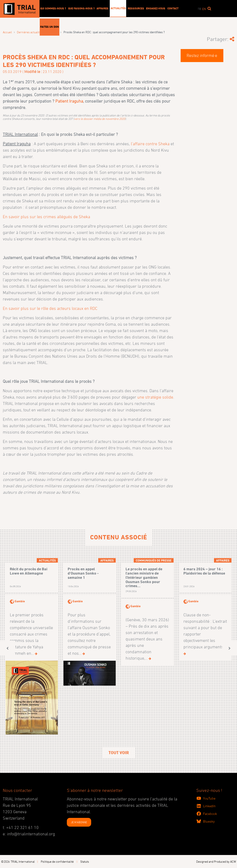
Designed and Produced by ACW (216, 861)
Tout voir (119, 753)
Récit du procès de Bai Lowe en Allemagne (29, 571)
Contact (173, 8)
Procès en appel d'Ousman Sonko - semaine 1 (83, 573)
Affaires (102, 8)
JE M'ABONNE (79, 822)
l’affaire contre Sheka (150, 144)
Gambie (20, 601)
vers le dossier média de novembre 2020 (100, 119)
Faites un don (50, 27)
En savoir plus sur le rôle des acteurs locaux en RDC (50, 308)
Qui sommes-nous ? (53, 8)
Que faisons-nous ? (81, 8)
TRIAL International (23, 861)
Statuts (85, 861)
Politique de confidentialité (57, 861)
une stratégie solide (155, 397)
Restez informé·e (202, 55)
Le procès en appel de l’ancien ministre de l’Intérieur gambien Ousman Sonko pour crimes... (144, 577)
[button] (7, 648)
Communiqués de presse (154, 560)
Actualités (118, 8)
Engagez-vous (156, 8)
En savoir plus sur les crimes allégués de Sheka (46, 217)
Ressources (136, 8)
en (204, 9)
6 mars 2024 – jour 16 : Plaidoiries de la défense (204, 571)
